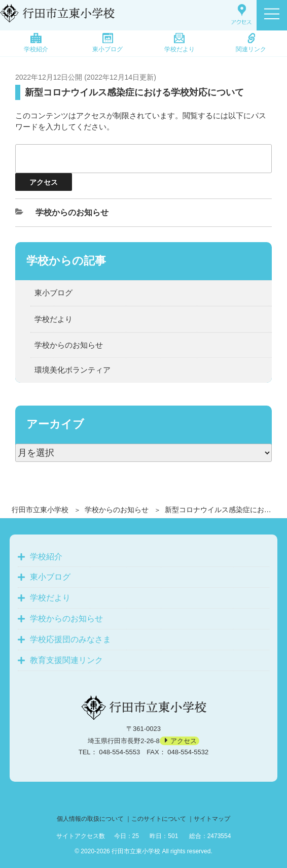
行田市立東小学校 (40, 510)
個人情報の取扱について (90, 819)
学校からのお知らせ (117, 510)
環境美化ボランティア (73, 370)
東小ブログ (107, 43)
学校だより (180, 43)
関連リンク (251, 43)
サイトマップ (212, 819)
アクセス (184, 741)
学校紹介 (36, 43)
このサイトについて (159, 819)
